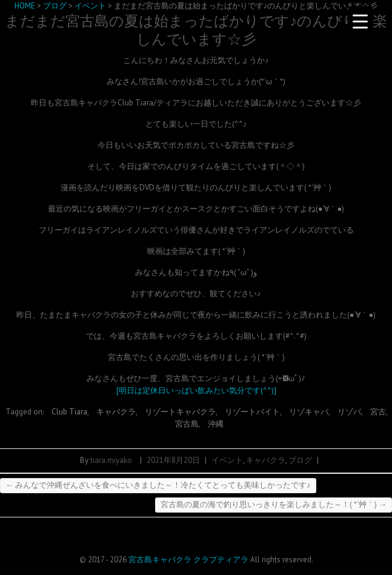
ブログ (300, 460)
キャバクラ (116, 412)
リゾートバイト (252, 412)
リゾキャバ (309, 412)
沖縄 (216, 424)
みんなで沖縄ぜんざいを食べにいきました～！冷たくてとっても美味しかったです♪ (158, 485)
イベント (227, 460)
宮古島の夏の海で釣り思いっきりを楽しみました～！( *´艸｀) (274, 504)
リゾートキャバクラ (180, 412)
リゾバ (349, 412)
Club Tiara (69, 412)
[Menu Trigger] (360, 21)
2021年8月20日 (173, 460)
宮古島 (187, 424)
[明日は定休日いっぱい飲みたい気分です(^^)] (196, 391)
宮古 (378, 412)
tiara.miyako (111, 460)
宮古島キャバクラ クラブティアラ (188, 560)
